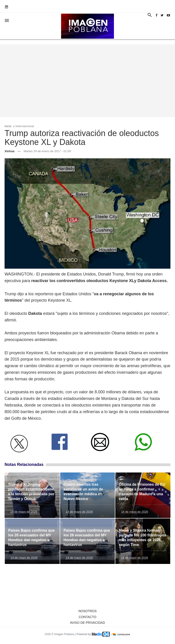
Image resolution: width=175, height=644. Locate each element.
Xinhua (9, 151)
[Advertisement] (87, 81)
